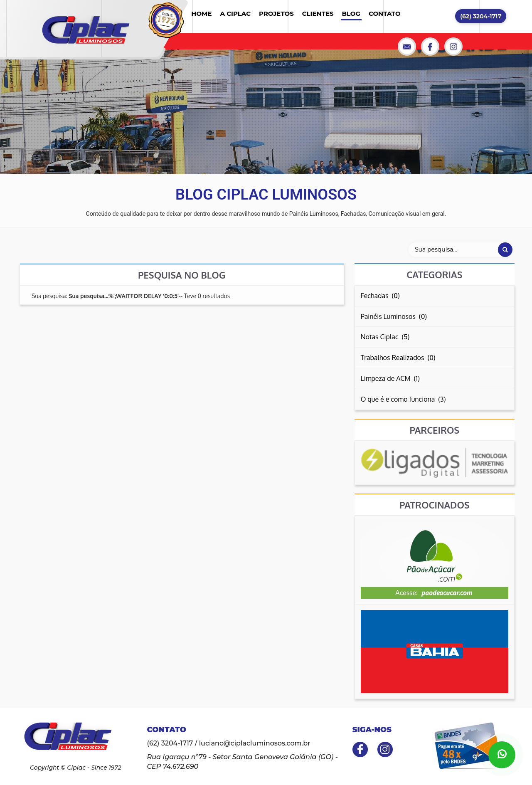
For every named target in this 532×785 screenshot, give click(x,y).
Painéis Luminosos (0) (394, 316)
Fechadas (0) (380, 296)
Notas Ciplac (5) (385, 337)
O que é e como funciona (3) (403, 399)
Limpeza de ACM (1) (390, 378)
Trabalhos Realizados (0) (398, 358)
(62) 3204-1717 (481, 16)
